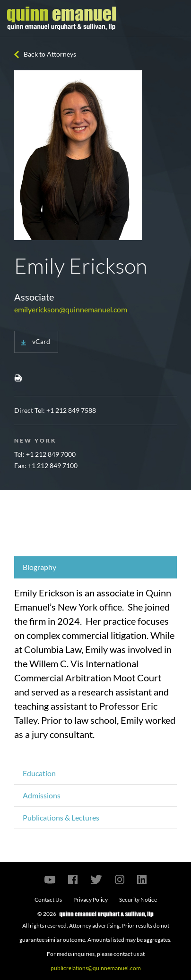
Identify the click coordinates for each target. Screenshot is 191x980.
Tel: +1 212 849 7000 (45, 454)
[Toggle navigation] (175, 18)
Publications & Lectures (61, 817)
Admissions (42, 795)
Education (39, 773)
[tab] (95, 567)
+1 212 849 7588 (71, 410)
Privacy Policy (91, 900)
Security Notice (138, 900)
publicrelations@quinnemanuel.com (96, 968)
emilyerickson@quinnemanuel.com (71, 309)
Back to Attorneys (50, 54)
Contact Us (48, 900)
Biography (39, 567)
